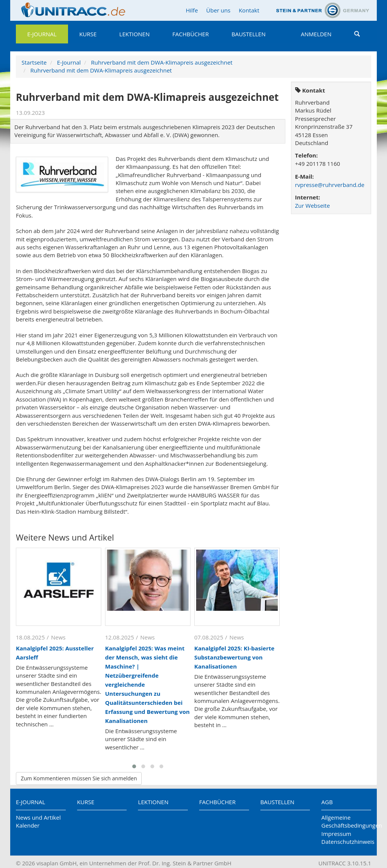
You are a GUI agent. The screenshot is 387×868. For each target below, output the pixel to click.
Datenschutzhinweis (346, 842)
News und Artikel (38, 817)
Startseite (34, 62)
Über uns (218, 10)
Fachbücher (190, 34)
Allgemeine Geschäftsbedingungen (346, 821)
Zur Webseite (313, 205)
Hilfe (192, 10)
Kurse (88, 34)
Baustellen (248, 34)
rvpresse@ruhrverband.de (330, 185)
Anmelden (316, 34)
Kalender (28, 825)
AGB (327, 802)
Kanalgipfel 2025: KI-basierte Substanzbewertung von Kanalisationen (234, 657)
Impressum (336, 834)
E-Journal (42, 34)
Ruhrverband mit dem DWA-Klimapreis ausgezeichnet (162, 62)
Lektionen (135, 34)
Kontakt (249, 10)
